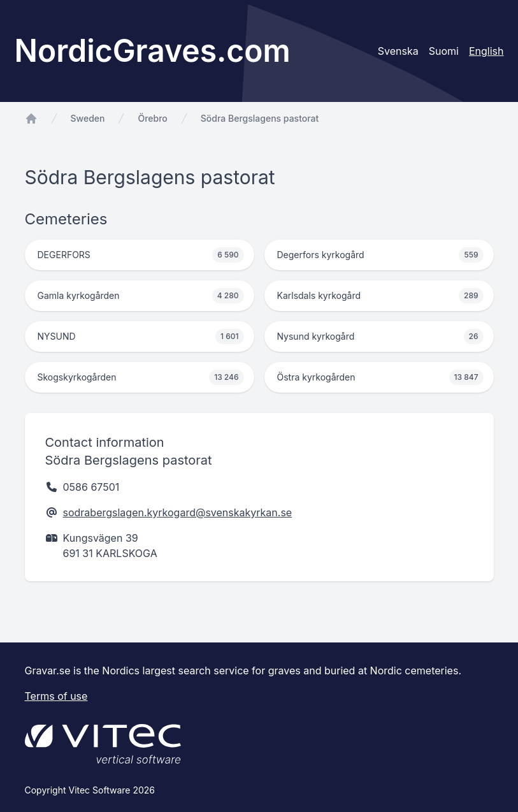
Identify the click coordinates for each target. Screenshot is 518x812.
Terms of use (56, 696)
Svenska (398, 51)
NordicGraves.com (153, 51)
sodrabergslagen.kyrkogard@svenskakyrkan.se (178, 512)
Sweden (88, 118)
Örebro (152, 118)
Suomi (444, 51)
